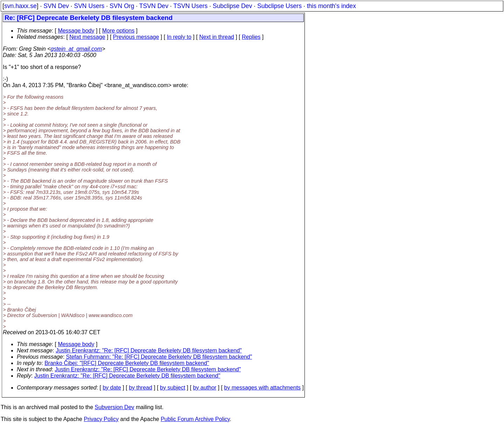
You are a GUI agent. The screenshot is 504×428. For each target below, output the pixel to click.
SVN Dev (56, 6)
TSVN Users (190, 6)
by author (205, 388)
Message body (76, 31)
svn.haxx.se (20, 6)
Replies (251, 37)
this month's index (331, 6)
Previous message (136, 37)
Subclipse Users (279, 6)
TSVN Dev (154, 6)
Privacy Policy (101, 419)
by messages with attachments (262, 388)
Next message (87, 37)
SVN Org (122, 6)
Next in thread (217, 37)
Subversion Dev (115, 407)
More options (118, 31)
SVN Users (89, 6)
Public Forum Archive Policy (195, 419)
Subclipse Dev (232, 6)
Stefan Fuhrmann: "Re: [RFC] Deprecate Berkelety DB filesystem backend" (159, 357)
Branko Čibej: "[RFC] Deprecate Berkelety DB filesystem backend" (127, 363)
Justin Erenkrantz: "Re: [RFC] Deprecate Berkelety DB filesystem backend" (149, 350)
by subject (173, 388)
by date (112, 388)
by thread (141, 388)
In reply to (179, 37)
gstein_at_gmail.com (76, 49)
